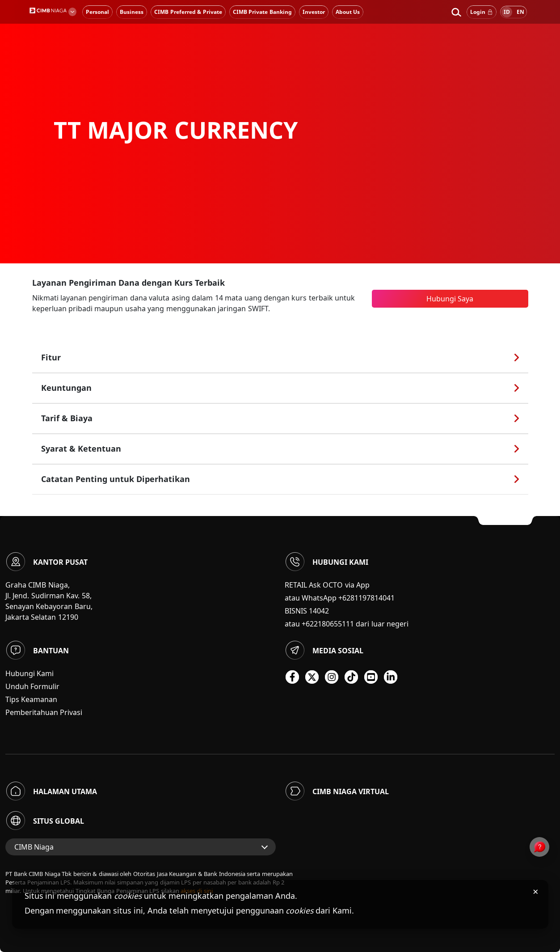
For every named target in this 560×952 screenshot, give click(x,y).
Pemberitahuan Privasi (44, 712)
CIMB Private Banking (262, 12)
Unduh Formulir (32, 686)
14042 (319, 611)
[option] (280, 132)
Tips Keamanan (31, 699)
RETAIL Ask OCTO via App (327, 585)
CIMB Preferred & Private (188, 12)
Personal (97, 12)
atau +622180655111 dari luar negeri (347, 624)
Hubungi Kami (29, 673)
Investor (314, 12)
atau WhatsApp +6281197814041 (340, 598)
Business (132, 12)
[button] (456, 12)
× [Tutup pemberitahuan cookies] (536, 891)
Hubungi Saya (450, 299)
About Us (348, 12)
